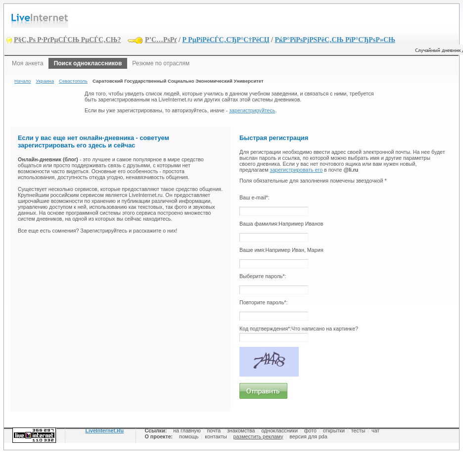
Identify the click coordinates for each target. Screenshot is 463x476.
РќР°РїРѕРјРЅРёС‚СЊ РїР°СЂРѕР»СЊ (335, 40)
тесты (358, 430)
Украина (45, 81)
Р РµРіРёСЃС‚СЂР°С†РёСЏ (226, 40)
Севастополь (73, 81)
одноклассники (279, 430)
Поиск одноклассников (88, 63)
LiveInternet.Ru (105, 430)
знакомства (241, 430)
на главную (187, 430)
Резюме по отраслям (161, 63)
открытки (334, 430)
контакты (216, 436)
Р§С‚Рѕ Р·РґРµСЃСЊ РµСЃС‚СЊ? (68, 40)
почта (214, 430)
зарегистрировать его (297, 170)
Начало (23, 81)
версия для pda (308, 436)
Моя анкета (28, 63)
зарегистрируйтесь (252, 110)
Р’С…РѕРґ (161, 40)
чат (375, 430)
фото (310, 430)
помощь (189, 436)
